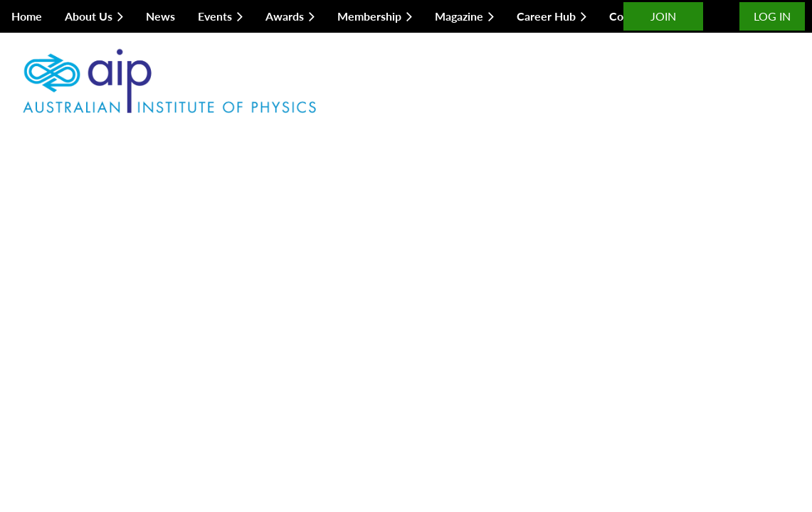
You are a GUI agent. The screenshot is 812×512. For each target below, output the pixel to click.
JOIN (663, 16)
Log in (772, 16)
